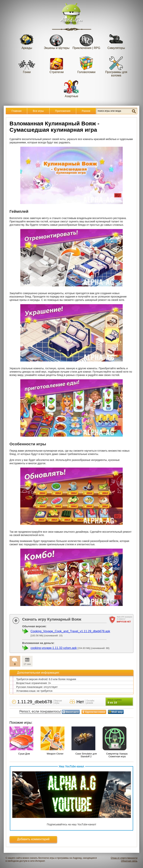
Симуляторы (116, 41)
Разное (86, 111)
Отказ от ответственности (124, 858)
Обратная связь (129, 861)
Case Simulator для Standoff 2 (86, 755)
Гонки (27, 65)
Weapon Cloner (55, 754)
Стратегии (57, 65)
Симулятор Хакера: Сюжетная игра (117, 755)
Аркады (27, 41)
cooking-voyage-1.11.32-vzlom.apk (54, 648)
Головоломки (86, 65)
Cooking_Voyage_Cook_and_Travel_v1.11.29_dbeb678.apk (70, 631)
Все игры (38, 111)
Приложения (63, 111)
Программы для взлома (116, 66)
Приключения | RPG (86, 41)
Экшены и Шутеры (57, 41)
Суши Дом (24, 754)
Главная (16, 111)
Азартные (71, 89)
